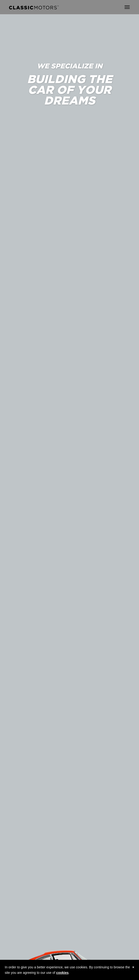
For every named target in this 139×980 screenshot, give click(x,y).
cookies (62, 973)
